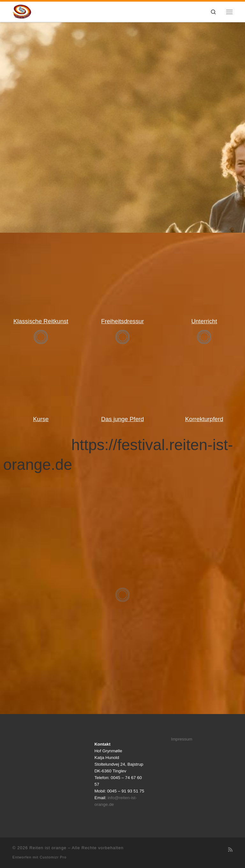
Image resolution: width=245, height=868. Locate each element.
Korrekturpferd (204, 419)
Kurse (41, 419)
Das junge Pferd (122, 419)
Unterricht (204, 321)
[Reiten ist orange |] (22, 11)
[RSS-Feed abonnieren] (230, 850)
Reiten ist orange (48, 848)
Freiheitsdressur (122, 321)
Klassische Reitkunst (41, 321)
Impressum (182, 739)
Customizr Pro (53, 857)
